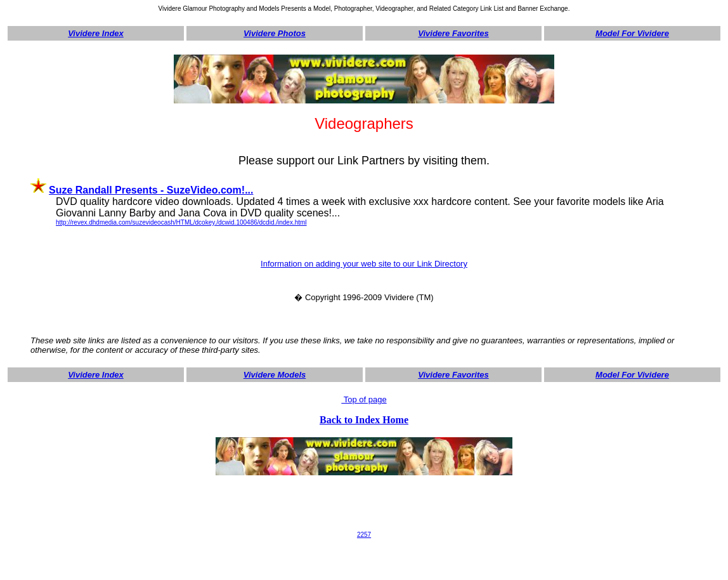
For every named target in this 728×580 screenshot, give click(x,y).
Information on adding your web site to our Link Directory (364, 264)
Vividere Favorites (453, 33)
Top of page (364, 399)
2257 (364, 535)
